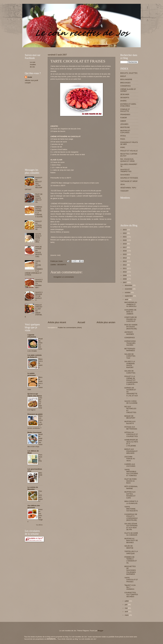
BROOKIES (40, 475)
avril (127, 612)
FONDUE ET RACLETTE (125, 110)
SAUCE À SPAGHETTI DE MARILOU (39, 296)
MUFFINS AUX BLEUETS (130, 422)
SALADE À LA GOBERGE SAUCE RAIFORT (130, 364)
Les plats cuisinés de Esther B (35, 356)
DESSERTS (62, 265)
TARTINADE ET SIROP (129, 181)
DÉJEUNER (125, 94)
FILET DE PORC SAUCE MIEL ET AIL (39, 198)
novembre (129, 289)
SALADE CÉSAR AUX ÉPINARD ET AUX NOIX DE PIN (131, 527)
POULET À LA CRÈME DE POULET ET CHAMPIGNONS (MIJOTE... (131, 380)
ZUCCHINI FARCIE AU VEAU (130, 459)
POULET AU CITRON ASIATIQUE (39, 225)
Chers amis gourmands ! (41, 496)
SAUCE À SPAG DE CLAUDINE (131, 402)
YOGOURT (124, 191)
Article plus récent (57, 322)
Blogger (100, 631)
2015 (125, 254)
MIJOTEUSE (125, 127)
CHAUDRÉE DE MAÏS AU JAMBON (130, 312)
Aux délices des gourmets (34, 507)
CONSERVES (125, 86)
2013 (125, 261)
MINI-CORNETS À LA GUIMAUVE (131, 502)
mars (127, 615)
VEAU (123, 184)
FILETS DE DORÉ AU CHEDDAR (131, 534)
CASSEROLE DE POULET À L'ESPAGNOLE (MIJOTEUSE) (131, 517)
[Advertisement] (71, 48)
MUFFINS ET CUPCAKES (125, 132)
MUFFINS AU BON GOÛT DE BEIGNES (131, 541)
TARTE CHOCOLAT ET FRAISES (131, 580)
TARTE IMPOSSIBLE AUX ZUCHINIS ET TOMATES (131, 473)
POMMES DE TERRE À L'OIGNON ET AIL (131, 560)
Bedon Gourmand (34, 432)
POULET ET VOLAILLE (129, 151)
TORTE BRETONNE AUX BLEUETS (131, 509)
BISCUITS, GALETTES (129, 73)
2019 (125, 244)
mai (126, 608)
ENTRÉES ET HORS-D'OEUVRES (128, 105)
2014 (125, 258)
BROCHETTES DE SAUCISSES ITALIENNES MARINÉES (130, 570)
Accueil (81, 322)
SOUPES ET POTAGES (129, 178)
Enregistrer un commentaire (64, 277)
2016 (125, 251)
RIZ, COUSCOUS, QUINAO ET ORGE (127, 160)
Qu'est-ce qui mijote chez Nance (35, 395)
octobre (128, 292)
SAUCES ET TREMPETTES (126, 170)
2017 (125, 247)
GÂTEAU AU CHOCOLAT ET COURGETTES (131, 434)
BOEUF (123, 76)
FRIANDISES (125, 114)
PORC (123, 147)
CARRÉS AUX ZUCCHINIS (130, 465)
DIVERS (123, 101)
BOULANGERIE (126, 79)
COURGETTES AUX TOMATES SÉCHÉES (131, 595)
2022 (125, 233)
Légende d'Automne (32, 336)
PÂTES (123, 136)
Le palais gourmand (32, 374)
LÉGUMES (124, 124)
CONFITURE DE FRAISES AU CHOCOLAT (131, 319)
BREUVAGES (125, 83)
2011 (125, 268)
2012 (125, 265)
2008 (125, 279)
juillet (127, 601)
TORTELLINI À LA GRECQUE (131, 552)
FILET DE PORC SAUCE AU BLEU (131, 481)
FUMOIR (124, 118)
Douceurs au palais (35, 414)
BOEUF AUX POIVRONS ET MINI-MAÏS (131, 451)
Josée (30, 77)
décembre (129, 285)
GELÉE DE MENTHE (129, 547)
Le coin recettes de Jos (33, 65)
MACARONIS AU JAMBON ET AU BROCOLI (131, 304)
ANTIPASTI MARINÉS (129, 333)
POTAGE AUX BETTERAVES (131, 428)
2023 (125, 230)
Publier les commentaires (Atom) (70, 328)
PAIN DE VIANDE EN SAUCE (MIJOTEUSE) (39, 252)
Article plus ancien (106, 322)
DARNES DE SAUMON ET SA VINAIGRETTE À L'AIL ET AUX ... (131, 393)
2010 (125, 272)
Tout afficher (39, 525)
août (127, 299)
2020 (125, 240)
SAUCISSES (125, 175)
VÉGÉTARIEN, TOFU (128, 188)
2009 (125, 275)
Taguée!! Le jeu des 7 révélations (130, 587)
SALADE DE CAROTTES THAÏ (130, 356)
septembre (129, 296)
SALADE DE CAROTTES (130, 372)
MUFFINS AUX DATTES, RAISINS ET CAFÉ (130, 495)
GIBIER (123, 121)
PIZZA (123, 139)
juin (126, 605)
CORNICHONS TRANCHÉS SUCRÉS (130, 343)
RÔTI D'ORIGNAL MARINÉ (131, 487)
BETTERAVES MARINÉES (130, 350)
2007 (125, 282)
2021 (125, 237)
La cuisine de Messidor (33, 488)
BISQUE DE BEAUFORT (130, 417)
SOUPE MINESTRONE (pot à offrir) (38, 238)
